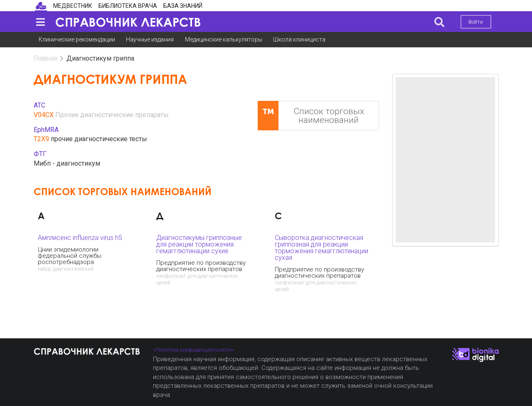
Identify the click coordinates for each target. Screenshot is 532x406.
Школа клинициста (299, 39)
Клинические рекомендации (77, 39)
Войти (476, 22)
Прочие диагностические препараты (112, 115)
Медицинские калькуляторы (224, 39)
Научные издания (150, 39)
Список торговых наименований (311, 116)
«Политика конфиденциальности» (193, 350)
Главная (46, 58)
